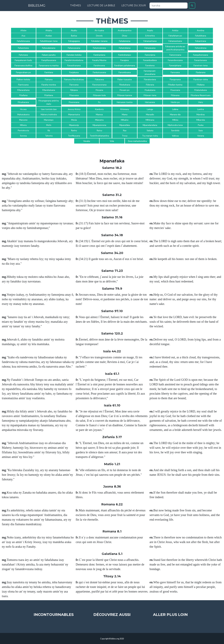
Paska (201, 125)
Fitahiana (49, 95)
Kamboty (99, 109)
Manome (23, 120)
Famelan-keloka (74, 55)
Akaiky (74, 30)
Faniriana (49, 72)
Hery (201, 102)
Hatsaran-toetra (125, 102)
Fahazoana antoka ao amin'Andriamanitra (175, 48)
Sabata (150, 130)
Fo (99, 102)
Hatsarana (150, 102)
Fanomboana (125, 72)
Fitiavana (175, 95)
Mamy (125, 114)
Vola (112, 141)
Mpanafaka (125, 125)
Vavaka (87, 141)
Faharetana (23, 48)
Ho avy (23, 109)
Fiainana (49, 79)
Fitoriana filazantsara (201, 95)
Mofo (49, 125)
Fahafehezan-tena (49, 41)
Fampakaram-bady (23, 60)
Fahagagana (74, 41)
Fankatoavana (99, 72)
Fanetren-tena (201, 65)
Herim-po (175, 102)
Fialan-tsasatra (125, 79)
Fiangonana (175, 79)
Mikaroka (201, 120)
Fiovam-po (125, 90)
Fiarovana (74, 85)
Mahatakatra (23, 114)
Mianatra (99, 120)
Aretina (201, 30)
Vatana (201, 136)
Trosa (125, 136)
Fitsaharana (23, 102)
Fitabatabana (201, 90)
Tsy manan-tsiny (150, 136)
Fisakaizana (150, 90)
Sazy (201, 130)
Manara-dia (175, 114)
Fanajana (125, 60)
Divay (125, 36)
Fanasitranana (74, 65)
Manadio (150, 114)
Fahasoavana (74, 48)
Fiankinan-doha (201, 79)
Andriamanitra (125, 30)
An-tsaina (99, 30)
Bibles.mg (40, 6)
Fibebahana (125, 85)
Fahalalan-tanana (99, 41)
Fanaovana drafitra (23, 65)
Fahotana (23, 55)
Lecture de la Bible (101, 5)
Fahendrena (201, 48)
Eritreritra (150, 36)
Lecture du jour (134, 5)
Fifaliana (201, 85)
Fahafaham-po (175, 36)
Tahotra (49, 136)
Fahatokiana (125, 48)
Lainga (150, 109)
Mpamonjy (74, 125)
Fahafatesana (23, 41)
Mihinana (150, 120)
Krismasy (125, 109)
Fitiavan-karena (125, 95)
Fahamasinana (175, 41)
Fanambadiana (150, 60)
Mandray (201, 114)
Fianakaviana (150, 79)
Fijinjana (74, 90)
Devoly (99, 36)
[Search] (169, 6)
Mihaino (125, 120)
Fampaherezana (201, 55)
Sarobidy (175, 130)
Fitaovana (74, 95)
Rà (49, 130)
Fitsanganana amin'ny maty (49, 102)
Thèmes (76, 5)
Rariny (74, 130)
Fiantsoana (23, 85)
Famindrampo (125, 55)
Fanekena (150, 65)
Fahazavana (150, 48)
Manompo (49, 120)
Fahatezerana (99, 48)
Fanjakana (74, 72)
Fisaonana (175, 90)
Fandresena (99, 65)
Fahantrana (201, 41)
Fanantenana (201, 60)
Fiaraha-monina (49, 85)
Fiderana (150, 85)
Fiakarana (99, 79)
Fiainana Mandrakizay (74, 79)
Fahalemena (125, 41)
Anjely (150, 30)
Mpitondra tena (175, 125)
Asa (23, 36)
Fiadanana (201, 72)
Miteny (23, 125)
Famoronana (175, 55)
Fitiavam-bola (99, 95)
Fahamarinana (150, 41)
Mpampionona (99, 125)
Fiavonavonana (99, 85)
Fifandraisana (49, 90)
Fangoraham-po (23, 72)
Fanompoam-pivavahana (150, 72)
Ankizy (175, 30)
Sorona (23, 136)
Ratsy (99, 130)
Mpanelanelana (150, 125)
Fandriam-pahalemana (125, 65)
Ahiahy (49, 30)
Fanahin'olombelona (74, 60)
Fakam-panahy (49, 55)
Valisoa (175, 136)
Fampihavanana (49, 60)
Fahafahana (201, 36)
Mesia (74, 120)
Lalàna (175, 109)
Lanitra (201, 109)
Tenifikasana (74, 136)
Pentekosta (23, 130)
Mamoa (99, 114)
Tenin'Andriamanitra (99, 136)
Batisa (74, 36)
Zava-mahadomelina (137, 141)
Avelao (49, 36)
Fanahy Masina (99, 60)
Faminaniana (99, 55)
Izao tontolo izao (49, 109)
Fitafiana (23, 95)
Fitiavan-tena (150, 95)
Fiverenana (74, 102)
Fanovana (175, 72)
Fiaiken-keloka (23, 79)
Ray (125, 130)
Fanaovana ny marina (49, 65)
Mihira (175, 120)
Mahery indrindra (49, 114)
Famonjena (150, 55)
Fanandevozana (175, 60)
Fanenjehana (175, 65)
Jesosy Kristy (74, 109)
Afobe (23, 30)
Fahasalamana (49, 48)
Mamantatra (74, 114)
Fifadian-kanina (175, 85)
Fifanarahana (23, 90)
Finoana (99, 90)
